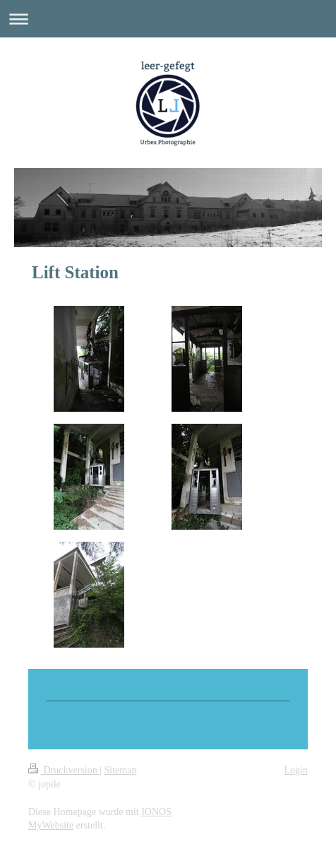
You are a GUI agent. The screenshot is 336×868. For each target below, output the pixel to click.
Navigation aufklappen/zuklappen (168, 19)
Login (296, 770)
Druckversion (64, 770)
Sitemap (121, 770)
